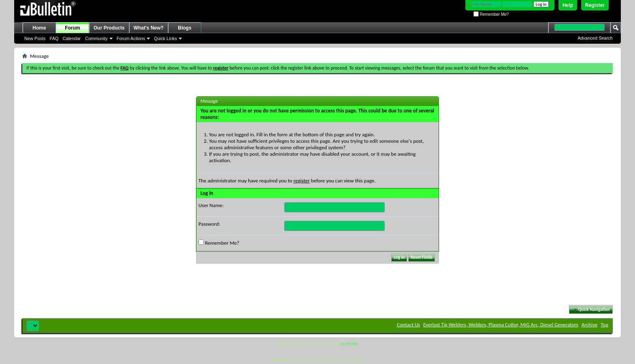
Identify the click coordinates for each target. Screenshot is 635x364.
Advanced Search (595, 38)
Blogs (184, 28)
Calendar (72, 38)
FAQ (54, 38)
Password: (209, 224)
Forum (72, 28)
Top (604, 325)
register (302, 181)
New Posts (35, 38)
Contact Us (408, 325)
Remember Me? (491, 14)
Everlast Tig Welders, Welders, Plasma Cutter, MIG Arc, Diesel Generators (501, 325)
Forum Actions (131, 38)
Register (595, 5)
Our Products (109, 28)
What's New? (149, 28)
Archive (589, 325)
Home (39, 28)
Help (568, 5)
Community (96, 38)
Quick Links (165, 38)
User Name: (211, 205)
